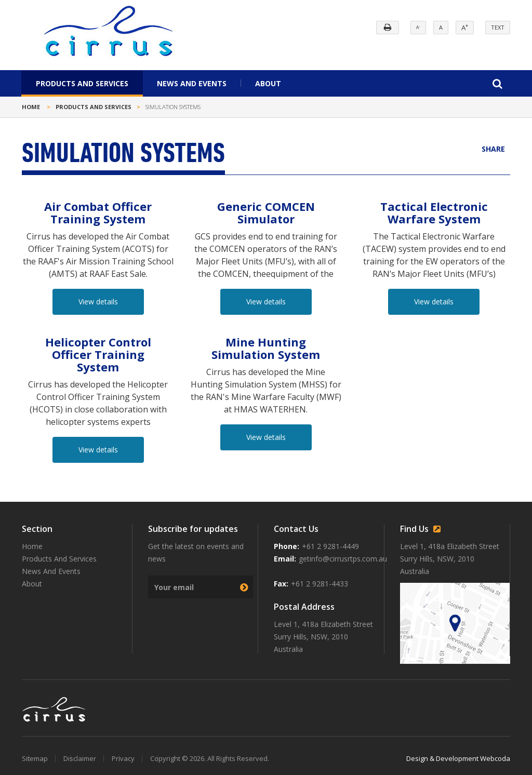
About (268, 83)
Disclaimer (80, 758)
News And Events (192, 83)
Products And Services (82, 83)
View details (98, 302)
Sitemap (35, 758)
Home (31, 107)
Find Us (422, 529)
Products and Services (94, 107)
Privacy (123, 758)
